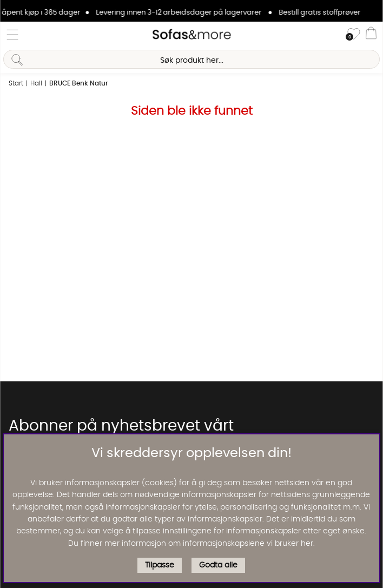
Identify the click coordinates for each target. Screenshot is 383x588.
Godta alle (218, 565)
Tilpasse (160, 565)
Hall (36, 83)
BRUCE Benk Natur (79, 83)
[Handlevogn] (371, 35)
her (307, 544)
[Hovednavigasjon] (12, 35)
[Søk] (191, 59)
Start (16, 83)
